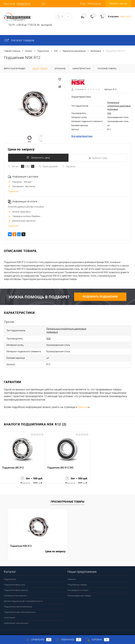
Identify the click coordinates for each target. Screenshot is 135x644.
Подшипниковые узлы (15, 580)
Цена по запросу (21, 151)
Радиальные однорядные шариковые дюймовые (119, 106)
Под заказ (69, 168)
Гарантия (83, 403)
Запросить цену (37, 159)
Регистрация (94, 4)
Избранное (68, 640)
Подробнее (13, 193)
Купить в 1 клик (98, 159)
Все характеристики (82, 137)
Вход (83, 4)
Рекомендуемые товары (79, 591)
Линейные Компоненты (15, 591)
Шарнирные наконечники (16, 619)
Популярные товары (77, 580)
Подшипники (10, 575)
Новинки (72, 575)
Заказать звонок (118, 4)
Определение (23, 4)
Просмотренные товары (67, 497)
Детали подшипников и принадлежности (23, 597)
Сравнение (39, 640)
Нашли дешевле (48, 168)
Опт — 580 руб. (31, 476)
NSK (109, 114)
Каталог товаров (19, 40)
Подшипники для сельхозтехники (20, 608)
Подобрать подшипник (100, 298)
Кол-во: (15, 168)
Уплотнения (9, 613)
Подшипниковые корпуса (16, 586)
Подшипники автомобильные (18, 602)
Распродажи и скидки (78, 586)
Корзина (97, 640)
